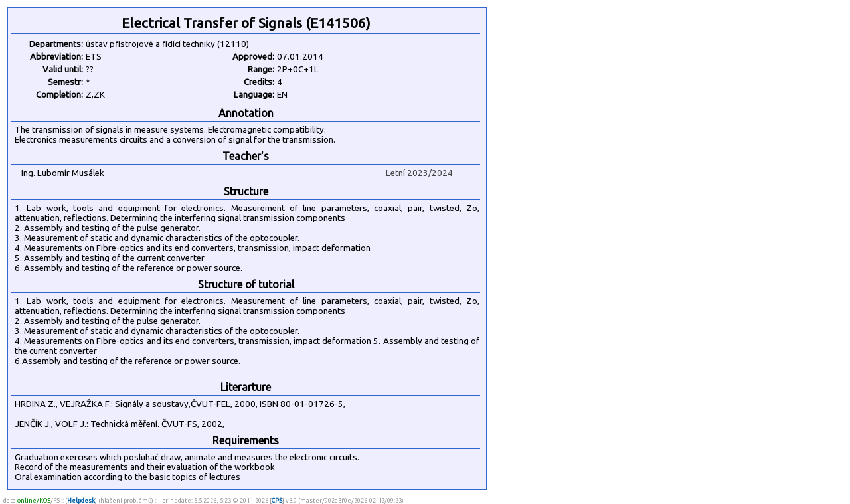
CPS (277, 500)
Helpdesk (81, 500)
